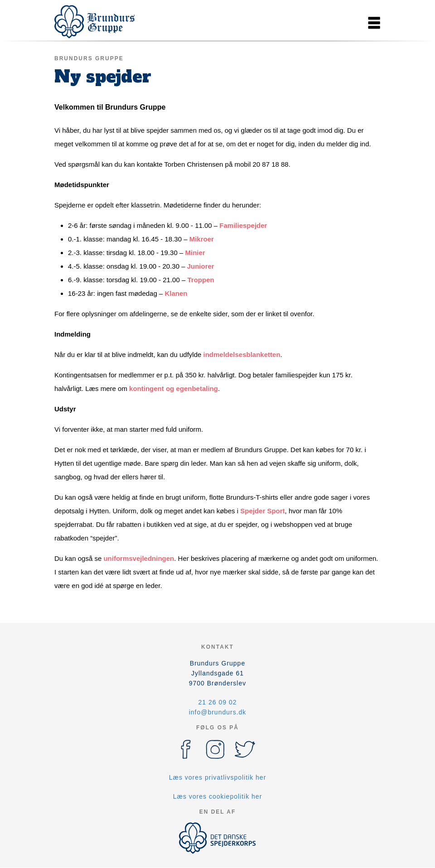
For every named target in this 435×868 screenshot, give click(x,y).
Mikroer (202, 239)
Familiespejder (243, 225)
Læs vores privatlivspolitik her (218, 777)
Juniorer (201, 266)
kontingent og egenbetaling (174, 388)
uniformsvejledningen (139, 558)
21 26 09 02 (218, 702)
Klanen (176, 293)
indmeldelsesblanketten (242, 354)
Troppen (201, 280)
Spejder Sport (262, 511)
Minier (195, 253)
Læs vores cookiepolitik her (218, 796)
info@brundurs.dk (218, 712)
